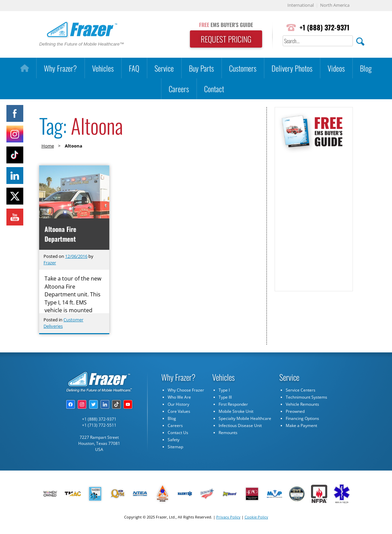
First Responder (233, 405)
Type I (224, 390)
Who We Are (179, 397)
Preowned (295, 412)
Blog (366, 68)
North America (335, 6)
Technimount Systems (306, 397)
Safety (174, 440)
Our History (178, 405)
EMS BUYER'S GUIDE (224, 25)
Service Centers (301, 390)
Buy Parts (201, 68)
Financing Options (302, 419)
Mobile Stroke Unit (236, 412)
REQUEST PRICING (224, 39)
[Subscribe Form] (313, 219)
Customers (243, 68)
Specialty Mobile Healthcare (245, 419)
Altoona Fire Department (60, 234)
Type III (225, 397)
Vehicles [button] (103, 68)
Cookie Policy (256, 517)
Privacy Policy (228, 517)
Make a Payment (301, 426)
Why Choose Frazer (186, 390)
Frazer (50, 263)
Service (164, 68)
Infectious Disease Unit (240, 426)
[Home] (24, 68)
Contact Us (178, 433)
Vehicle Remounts (302, 405)
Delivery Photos (292, 68)
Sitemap (175, 447)
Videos (336, 68)
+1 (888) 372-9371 (324, 28)
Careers (179, 89)
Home (48, 146)
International (301, 6)
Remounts (228, 433)
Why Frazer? (60, 68)
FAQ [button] (134, 68)
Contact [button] (214, 89)
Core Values (179, 412)
